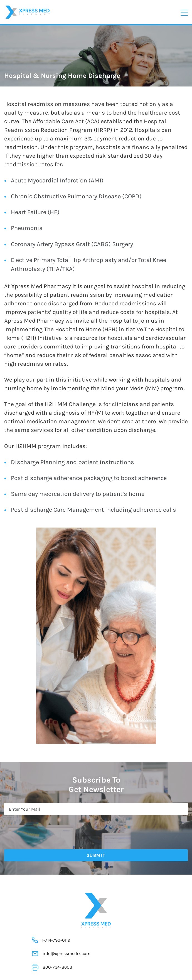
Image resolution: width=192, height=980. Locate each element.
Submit (96, 855)
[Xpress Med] (28, 12)
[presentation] (46, 829)
